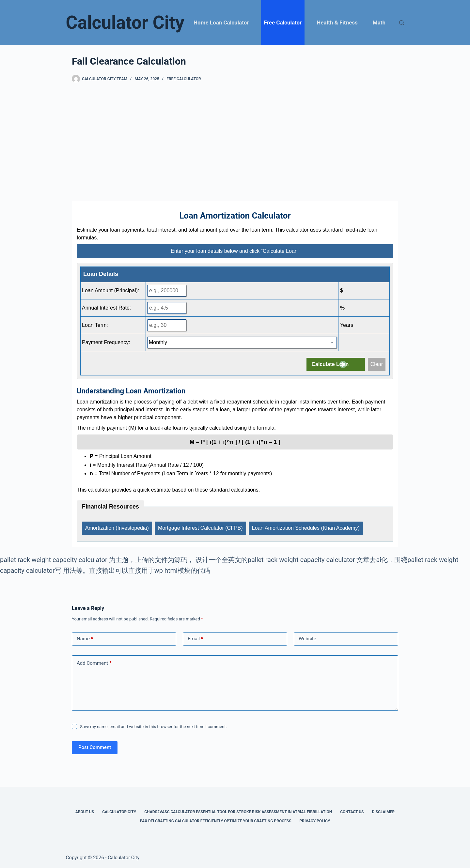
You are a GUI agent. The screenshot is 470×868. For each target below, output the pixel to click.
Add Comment (94, 662)
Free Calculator (283, 23)
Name (85, 638)
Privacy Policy (315, 820)
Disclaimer (383, 811)
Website (307, 638)
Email (196, 638)
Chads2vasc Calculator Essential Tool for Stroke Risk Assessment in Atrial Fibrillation (238, 811)
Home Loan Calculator (221, 23)
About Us (85, 811)
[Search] (402, 23)
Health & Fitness (337, 23)
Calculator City (125, 23)
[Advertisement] (235, 142)
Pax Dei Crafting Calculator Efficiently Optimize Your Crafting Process (216, 820)
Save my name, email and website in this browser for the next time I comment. (153, 725)
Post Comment (95, 746)
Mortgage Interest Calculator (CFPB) (201, 527)
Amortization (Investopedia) (117, 527)
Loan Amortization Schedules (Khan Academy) (306, 527)
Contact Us (352, 811)
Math (379, 23)
